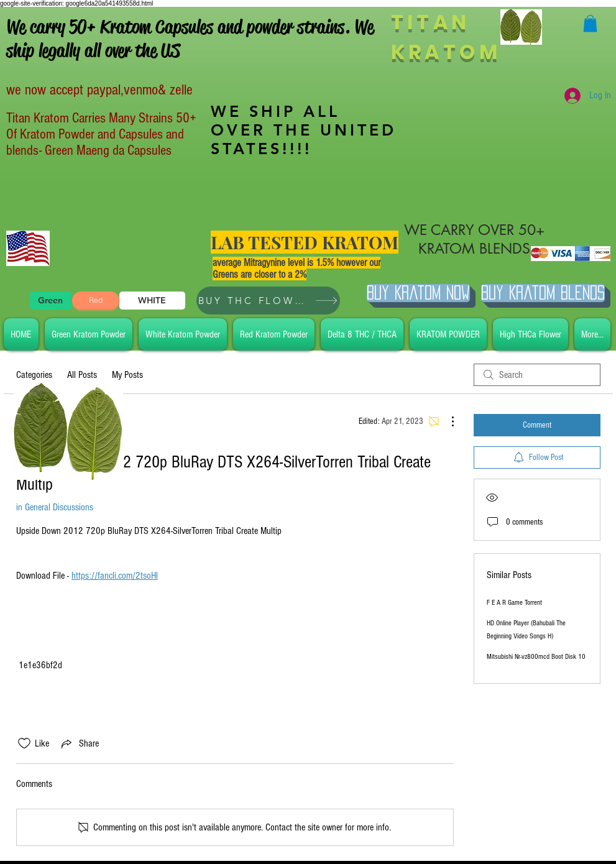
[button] (590, 23)
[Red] (96, 301)
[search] (537, 375)
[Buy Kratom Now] (418, 293)
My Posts (127, 375)
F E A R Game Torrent (514, 603)
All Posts (82, 375)
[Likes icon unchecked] (24, 743)
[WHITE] (152, 301)
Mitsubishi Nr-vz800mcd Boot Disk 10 (536, 657)
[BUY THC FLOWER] (268, 301)
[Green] (51, 301)
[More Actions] (446, 421)
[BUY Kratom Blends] (543, 293)
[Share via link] (79, 743)
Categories (34, 375)
